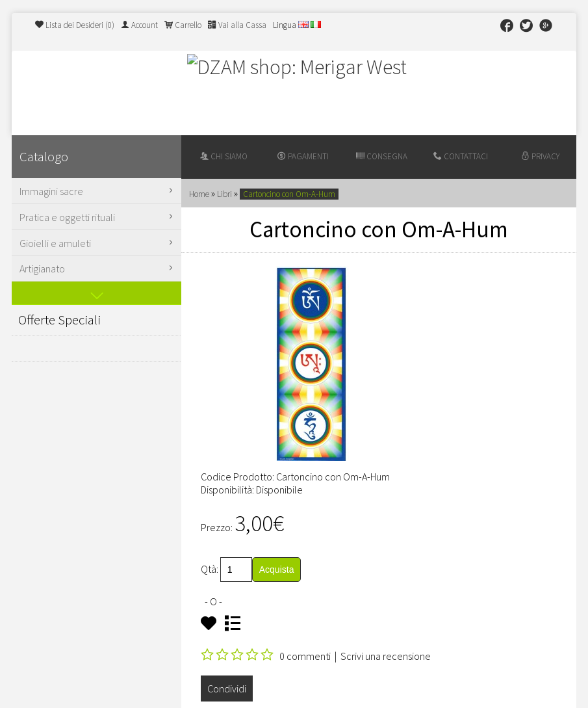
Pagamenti (303, 156)
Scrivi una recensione (386, 656)
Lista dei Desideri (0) (75, 25)
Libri (224, 194)
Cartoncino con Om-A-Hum (289, 194)
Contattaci (461, 156)
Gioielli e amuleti (98, 243)
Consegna (382, 156)
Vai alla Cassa (237, 25)
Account (139, 25)
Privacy (540, 156)
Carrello (183, 25)
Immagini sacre (98, 191)
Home (199, 194)
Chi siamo (224, 156)
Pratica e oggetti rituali (98, 217)
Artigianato (98, 269)
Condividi (227, 688)
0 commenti (305, 656)
